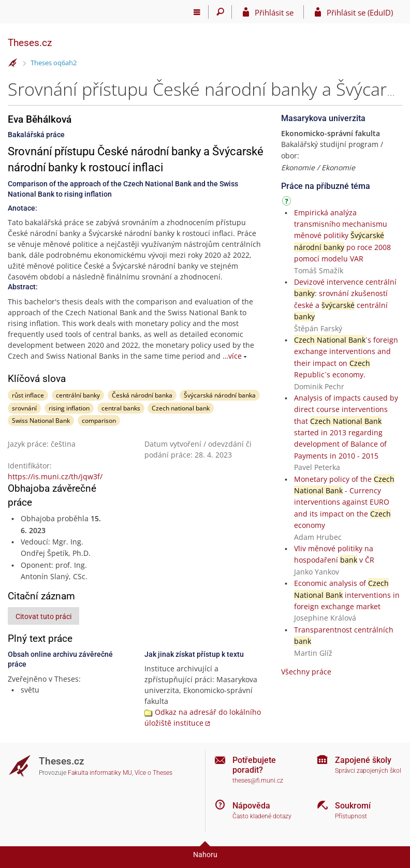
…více (232, 356)
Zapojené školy (363, 760)
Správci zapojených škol (368, 771)
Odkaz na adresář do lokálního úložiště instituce (203, 717)
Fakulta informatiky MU (100, 773)
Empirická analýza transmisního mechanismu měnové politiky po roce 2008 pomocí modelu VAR (342, 236)
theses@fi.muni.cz (258, 781)
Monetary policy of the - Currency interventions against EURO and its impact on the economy (344, 502)
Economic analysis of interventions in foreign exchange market (347, 595)
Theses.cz (30, 43)
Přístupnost (351, 816)
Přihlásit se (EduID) (360, 12)
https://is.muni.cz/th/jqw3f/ (55, 476)
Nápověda (251, 806)
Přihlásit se (274, 12)
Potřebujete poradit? (254, 765)
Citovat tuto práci (43, 616)
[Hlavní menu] (197, 12)
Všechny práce (306, 672)
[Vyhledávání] (220, 12)
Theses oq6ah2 (54, 63)
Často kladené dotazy (262, 816)
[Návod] (288, 203)
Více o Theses (153, 773)
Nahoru (205, 855)
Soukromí (353, 806)
